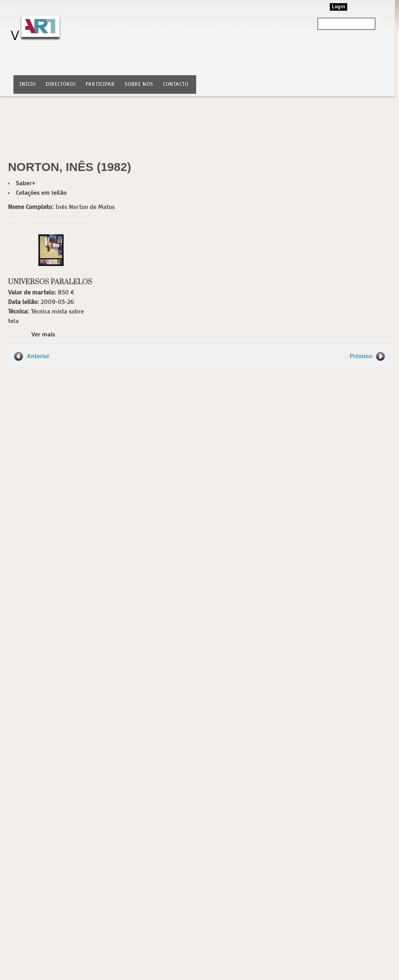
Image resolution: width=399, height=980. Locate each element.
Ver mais (43, 335)
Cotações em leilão (41, 193)
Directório (61, 85)
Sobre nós (139, 85)
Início (27, 85)
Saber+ (26, 183)
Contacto (176, 85)
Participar (100, 85)
